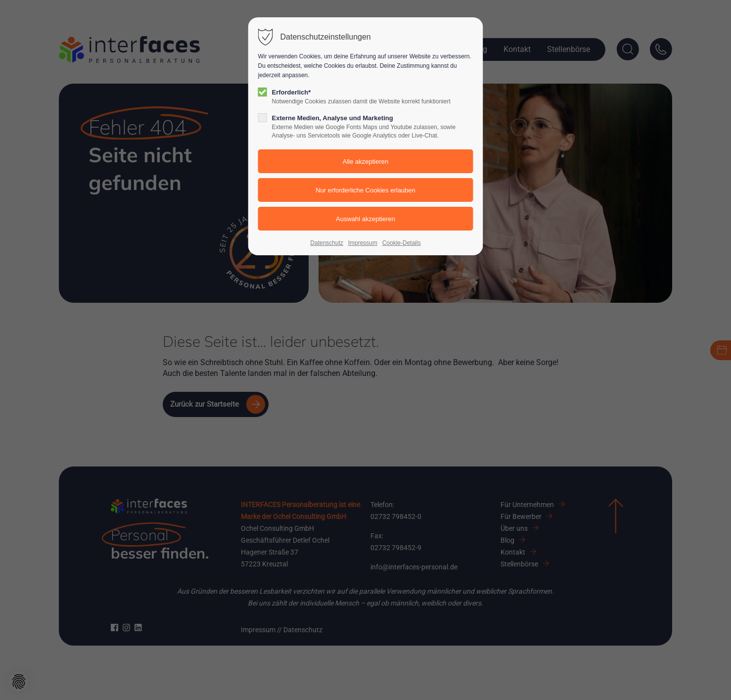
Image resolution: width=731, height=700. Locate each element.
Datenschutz (327, 243)
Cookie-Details (402, 243)
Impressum (363, 243)
